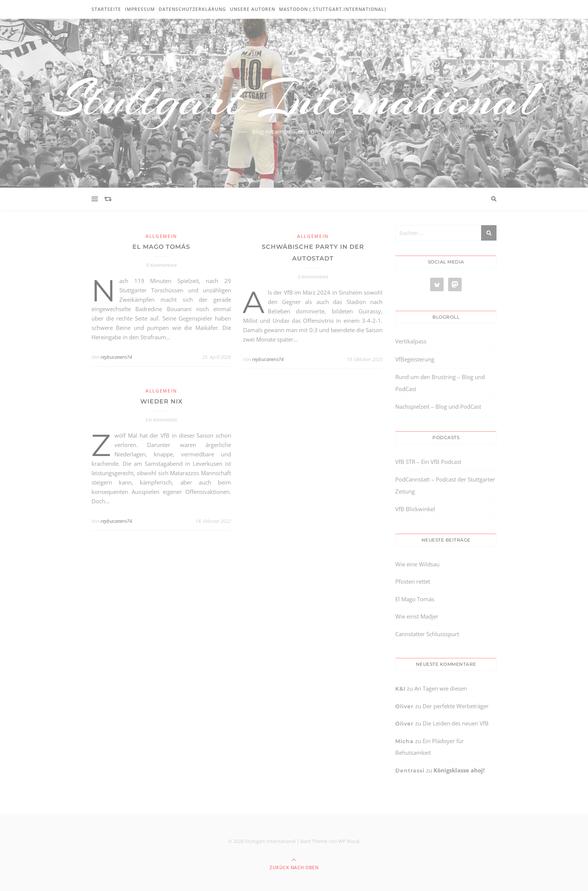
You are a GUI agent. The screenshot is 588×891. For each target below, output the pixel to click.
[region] (97, 828)
